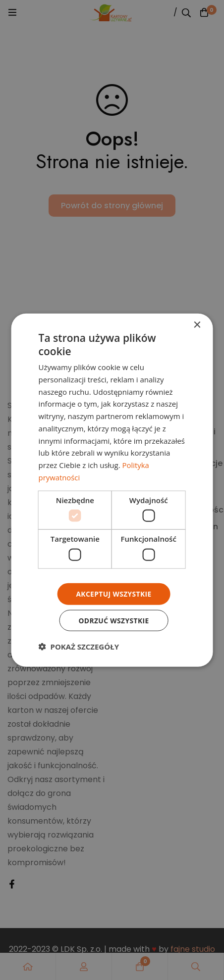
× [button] (196, 325)
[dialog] (112, 490)
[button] (79, 647)
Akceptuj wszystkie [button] (113, 593)
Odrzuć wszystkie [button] (113, 620)
